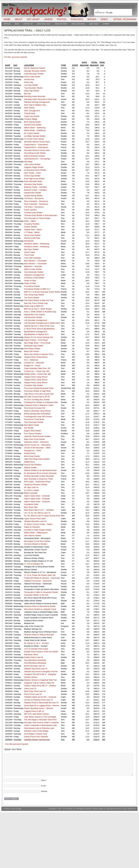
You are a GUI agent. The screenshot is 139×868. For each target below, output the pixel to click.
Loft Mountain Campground (36, 320)
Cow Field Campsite (33, 258)
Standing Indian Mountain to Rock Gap (40, 99)
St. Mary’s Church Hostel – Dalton (38, 524)
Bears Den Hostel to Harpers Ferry (39, 354)
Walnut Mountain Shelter (34, 156)
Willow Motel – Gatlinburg (35, 128)
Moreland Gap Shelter (33, 184)
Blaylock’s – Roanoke (33, 266)
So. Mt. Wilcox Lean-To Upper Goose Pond (42, 516)
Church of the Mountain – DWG (37, 448)
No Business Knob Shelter (35, 170)
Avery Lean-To (30, 688)
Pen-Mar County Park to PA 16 (37, 397)
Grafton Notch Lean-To (34, 657)
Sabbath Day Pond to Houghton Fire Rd (41, 671)
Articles (7, 24)
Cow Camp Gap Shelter (34, 295)
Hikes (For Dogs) (78, 24)
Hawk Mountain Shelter (34, 74)
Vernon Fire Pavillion (33, 465)
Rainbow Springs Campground (37, 102)
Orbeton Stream (31, 677)
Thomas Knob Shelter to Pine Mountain (41, 215)
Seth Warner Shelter (33, 535)
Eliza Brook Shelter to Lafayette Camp (40, 609)
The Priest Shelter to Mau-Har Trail (39, 300)
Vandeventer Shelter (33, 193)
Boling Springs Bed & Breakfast (37, 414)
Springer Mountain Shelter (35, 71)
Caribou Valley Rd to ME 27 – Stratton (40, 686)
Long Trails (94, 24)
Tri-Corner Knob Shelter (34, 139)
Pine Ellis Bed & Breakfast (35, 660)
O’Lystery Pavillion (32, 224)
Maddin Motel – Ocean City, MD (37, 374)
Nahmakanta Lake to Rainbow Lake (39, 728)
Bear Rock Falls (31, 507)
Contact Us (28, 24)
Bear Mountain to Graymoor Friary (38, 479)
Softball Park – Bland (33, 230)
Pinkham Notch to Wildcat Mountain (39, 635)
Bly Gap (27, 94)
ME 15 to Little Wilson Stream (37, 714)
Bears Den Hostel (31, 351)
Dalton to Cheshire (32, 527)
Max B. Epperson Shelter (35, 68)
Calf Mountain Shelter (33, 317)
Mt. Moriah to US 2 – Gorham (36, 643)
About (19, 19)
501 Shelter (29, 428)
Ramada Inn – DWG (33, 451)
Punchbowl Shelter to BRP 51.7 (37, 289)
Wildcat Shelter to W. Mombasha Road (40, 470)
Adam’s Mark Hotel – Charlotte (37, 496)
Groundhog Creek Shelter (35, 153)
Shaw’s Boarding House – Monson (39, 708)
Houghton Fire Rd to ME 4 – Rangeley (40, 674)
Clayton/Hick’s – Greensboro (36, 145)
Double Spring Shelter (33, 196)
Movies (92, 19)
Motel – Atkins (30, 221)
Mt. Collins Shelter (32, 133)
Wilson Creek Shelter (33, 269)
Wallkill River (30, 462)
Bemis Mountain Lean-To (35, 666)
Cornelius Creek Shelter (34, 278)
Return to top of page (13, 809)
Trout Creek (29, 255)
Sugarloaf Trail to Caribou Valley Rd (39, 683)
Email (43, 786)
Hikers (48, 19)
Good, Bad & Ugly (44, 24)
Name (43, 780)
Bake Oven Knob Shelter (35, 439)
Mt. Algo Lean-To (31, 487)
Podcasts (77, 19)
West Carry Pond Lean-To (35, 691)
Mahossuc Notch (31, 654)
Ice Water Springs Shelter (35, 136)
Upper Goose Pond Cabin (35, 518)
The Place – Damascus (34, 198)
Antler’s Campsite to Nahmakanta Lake (40, 725)
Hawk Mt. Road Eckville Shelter (37, 436)
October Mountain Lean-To (35, 521)
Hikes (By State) (61, 24)
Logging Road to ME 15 (34, 711)
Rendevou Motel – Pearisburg (37, 244)
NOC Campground (32, 111)
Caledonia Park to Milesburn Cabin (39, 405)
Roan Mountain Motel (33, 181)
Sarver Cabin (30, 252)
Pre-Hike (8, 57)
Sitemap (106, 24)
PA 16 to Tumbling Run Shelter (37, 400)
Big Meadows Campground (36, 332)
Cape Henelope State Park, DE (37, 368)
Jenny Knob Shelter (32, 235)
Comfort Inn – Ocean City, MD (37, 371)
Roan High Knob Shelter (34, 179)
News (17, 24)
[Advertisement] (70, 840)
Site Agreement (112, 809)
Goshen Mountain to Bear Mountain (39, 476)
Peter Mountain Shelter (34, 422)
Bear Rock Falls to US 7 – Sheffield (39, 510)
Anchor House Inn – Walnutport (37, 445)
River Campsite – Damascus (36, 201)
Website (44, 791)
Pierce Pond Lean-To (33, 694)
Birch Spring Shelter (33, 122)
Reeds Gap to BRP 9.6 (34, 306)
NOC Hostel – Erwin (33, 173)
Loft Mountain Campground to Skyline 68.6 (42, 323)
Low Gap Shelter (31, 85)
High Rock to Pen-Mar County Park (39, 394)
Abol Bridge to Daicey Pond (36, 734)
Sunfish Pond (30, 453)
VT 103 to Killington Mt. (34, 564)
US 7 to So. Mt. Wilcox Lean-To (37, 513)
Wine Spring (29, 108)
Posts (119, 19)
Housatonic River (31, 504)
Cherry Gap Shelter (32, 176)
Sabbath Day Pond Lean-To (36, 669)
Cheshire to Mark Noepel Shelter (38, 530)
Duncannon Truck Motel (34, 419)
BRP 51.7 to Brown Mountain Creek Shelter (42, 292)
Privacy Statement (129, 809)
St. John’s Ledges (32, 490)
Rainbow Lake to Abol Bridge (36, 731)
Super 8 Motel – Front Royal (36, 340)
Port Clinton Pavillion (33, 434)
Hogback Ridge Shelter (34, 167)
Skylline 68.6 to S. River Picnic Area (39, 326)
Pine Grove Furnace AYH (35, 408)
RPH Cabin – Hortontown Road (37, 482)
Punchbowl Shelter (32, 286)
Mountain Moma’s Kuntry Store (37, 142)
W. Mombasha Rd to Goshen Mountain (40, 473)
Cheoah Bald (30, 113)
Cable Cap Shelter (32, 116)
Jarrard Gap (29, 79)
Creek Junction (30, 210)
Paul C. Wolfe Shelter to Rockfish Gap (40, 312)
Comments (131, 19)
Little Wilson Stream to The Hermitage (40, 717)
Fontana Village (31, 119)
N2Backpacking (46, 10)
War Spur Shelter (31, 249)
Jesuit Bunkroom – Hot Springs (37, 159)
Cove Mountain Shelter (34, 272)
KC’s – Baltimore (31, 360)
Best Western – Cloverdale (35, 261)
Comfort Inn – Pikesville (34, 363)
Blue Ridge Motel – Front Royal (37, 343)
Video (104, 19)
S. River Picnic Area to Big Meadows (39, 329)
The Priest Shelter (32, 298)
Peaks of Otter (30, 281)
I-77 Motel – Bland (32, 232)
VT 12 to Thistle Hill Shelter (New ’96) (40, 575)
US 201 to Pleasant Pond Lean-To (38, 700)
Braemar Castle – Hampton (36, 187)
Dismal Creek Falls (32, 238)
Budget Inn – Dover (32, 366)
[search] (110, 13)
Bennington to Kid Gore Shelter (37, 541)
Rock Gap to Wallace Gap (35, 105)
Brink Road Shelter (32, 456)
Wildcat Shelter (30, 467)
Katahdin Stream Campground (37, 739)
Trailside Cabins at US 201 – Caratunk (40, 697)
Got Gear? (33, 19)
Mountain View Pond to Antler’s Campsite (41, 722)
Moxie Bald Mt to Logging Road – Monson (42, 705)
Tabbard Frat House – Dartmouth (38, 581)
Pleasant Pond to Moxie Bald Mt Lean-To (41, 703)
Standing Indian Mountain (35, 96)
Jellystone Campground (34, 275)
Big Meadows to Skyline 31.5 (37, 334)
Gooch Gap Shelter (32, 77)
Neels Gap (29, 82)
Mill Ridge (28, 162)
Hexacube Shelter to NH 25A (36, 595)
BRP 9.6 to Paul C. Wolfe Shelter (38, 309)
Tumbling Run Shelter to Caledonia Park (41, 402)
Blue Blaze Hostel (32, 425)
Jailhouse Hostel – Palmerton (36, 442)
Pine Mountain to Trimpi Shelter (37, 218)
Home (7, 19)
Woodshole (29, 241)
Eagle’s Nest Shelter (33, 431)
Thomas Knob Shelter (33, 213)
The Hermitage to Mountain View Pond (40, 720)
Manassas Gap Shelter (34, 346)
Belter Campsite (31, 493)
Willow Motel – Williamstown (36, 533)
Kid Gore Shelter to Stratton (36, 544)
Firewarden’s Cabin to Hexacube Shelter (41, 592)
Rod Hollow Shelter (32, 349)
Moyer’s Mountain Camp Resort (37, 411)
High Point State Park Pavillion (37, 459)
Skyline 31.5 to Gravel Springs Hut (39, 337)
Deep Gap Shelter (32, 91)
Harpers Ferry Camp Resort (36, 357)
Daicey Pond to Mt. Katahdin (36, 737)
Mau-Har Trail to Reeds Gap (36, 303)
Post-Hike (9, 744)
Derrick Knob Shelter (33, 125)
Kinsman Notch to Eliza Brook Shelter (40, 606)
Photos (62, 19)
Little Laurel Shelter (32, 164)
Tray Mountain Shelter (33, 88)
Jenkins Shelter (31, 227)
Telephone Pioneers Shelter (36, 484)
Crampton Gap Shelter (34, 385)
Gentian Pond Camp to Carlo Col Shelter (41, 652)
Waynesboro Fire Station (34, 315)
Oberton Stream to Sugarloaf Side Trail (40, 680)
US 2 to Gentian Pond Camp (36, 649)
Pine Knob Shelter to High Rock (37, 391)
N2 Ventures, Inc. (70, 809)
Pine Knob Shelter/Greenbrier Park (39, 388)
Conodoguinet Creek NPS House (38, 417)
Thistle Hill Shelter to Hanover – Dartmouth (42, 578)
